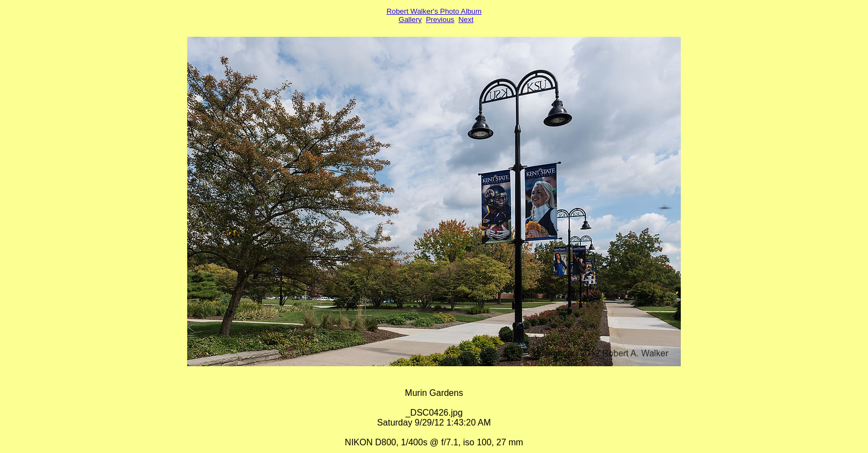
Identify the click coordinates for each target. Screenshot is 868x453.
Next (466, 19)
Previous (440, 19)
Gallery (410, 19)
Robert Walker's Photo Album (434, 11)
